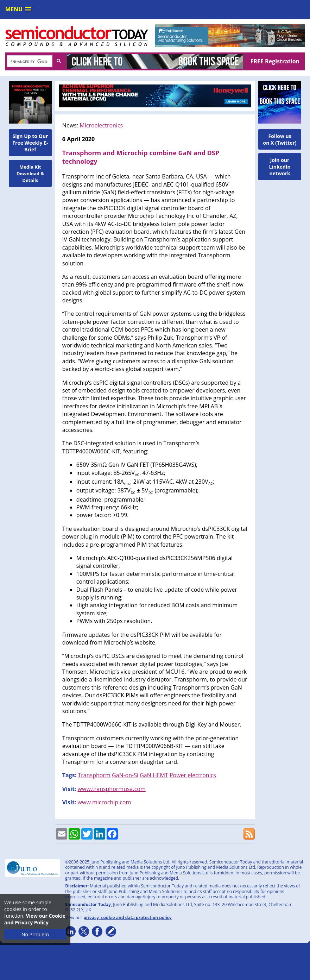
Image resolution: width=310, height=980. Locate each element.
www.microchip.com (105, 802)
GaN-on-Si (125, 775)
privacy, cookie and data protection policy (128, 918)
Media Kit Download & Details (30, 174)
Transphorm (94, 775)
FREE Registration (275, 61)
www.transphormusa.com (112, 789)
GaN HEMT (154, 775)
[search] (29, 62)
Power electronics (193, 775)
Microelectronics (101, 125)
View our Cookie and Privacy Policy (35, 919)
